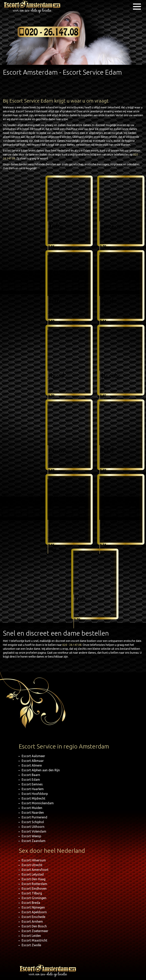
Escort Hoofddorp (35, 794)
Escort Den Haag (34, 879)
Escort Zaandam (34, 841)
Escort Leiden (31, 936)
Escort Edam (31, 780)
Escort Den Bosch (34, 926)
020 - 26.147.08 (72, 645)
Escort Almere (32, 765)
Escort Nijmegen (33, 907)
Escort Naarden (33, 813)
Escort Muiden (32, 808)
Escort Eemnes (32, 784)
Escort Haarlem (33, 789)
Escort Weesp (31, 836)
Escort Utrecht (32, 865)
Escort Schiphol (33, 822)
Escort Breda (31, 903)
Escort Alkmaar (33, 761)
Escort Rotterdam (34, 884)
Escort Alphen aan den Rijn (41, 770)
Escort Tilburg (32, 893)
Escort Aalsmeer (33, 756)
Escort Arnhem (32, 921)
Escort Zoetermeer (35, 931)
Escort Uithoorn (33, 827)
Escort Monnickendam (38, 803)
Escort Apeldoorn (34, 912)
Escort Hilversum (34, 860)
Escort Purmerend (34, 817)
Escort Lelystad (33, 874)
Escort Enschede (33, 917)
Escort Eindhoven (34, 888)
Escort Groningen (34, 898)
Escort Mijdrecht (33, 798)
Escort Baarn (31, 775)
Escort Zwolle (31, 945)
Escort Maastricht (34, 940)
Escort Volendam (34, 831)
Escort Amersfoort (35, 870)
